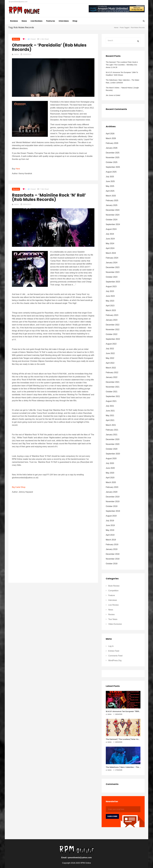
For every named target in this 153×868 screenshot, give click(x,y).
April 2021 (110, 420)
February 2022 (112, 372)
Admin (16, 54)
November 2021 (113, 387)
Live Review (113, 605)
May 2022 (110, 358)
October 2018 (112, 564)
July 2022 (110, 349)
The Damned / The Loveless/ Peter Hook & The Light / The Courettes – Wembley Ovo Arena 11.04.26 (122, 65)
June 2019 (110, 525)
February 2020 (112, 487)
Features (51, 21)
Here (18, 169)
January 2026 (112, 148)
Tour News (113, 619)
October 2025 (112, 162)
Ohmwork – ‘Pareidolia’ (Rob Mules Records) (49, 47)
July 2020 (110, 463)
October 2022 (112, 334)
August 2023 (111, 286)
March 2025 (111, 196)
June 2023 (110, 296)
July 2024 (110, 234)
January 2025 (112, 205)
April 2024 (110, 248)
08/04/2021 (27, 204)
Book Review (114, 586)
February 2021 (112, 430)
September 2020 (113, 454)
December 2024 (113, 210)
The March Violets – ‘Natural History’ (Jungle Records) (122, 89)
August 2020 (111, 458)
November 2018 (113, 559)
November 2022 (113, 329)
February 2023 (112, 315)
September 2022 (113, 339)
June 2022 (110, 353)
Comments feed (115, 656)
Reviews (14, 21)
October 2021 (112, 392)
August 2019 (111, 516)
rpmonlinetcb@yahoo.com (18, 2)
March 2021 (111, 425)
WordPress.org (115, 660)
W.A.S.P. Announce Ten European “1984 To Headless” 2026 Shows (122, 74)
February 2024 (112, 258)
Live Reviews (37, 21)
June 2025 (110, 181)
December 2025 (113, 153)
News (24, 21)
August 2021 (111, 401)
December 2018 (113, 554)
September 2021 (113, 396)
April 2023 (110, 306)
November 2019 (113, 501)
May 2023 (110, 301)
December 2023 (113, 267)
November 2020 (113, 444)
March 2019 (111, 540)
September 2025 (113, 167)
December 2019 (113, 497)
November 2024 (113, 215)
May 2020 (110, 473)
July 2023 (110, 291)
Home (116, 28)
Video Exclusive (115, 624)
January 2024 (112, 263)
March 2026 (111, 138)
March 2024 (111, 253)
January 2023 (112, 320)
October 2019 (112, 506)
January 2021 (112, 435)
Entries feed (114, 651)
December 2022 (113, 325)
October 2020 (112, 449)
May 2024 (110, 243)
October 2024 (112, 220)
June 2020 (110, 468)
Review (16, 39)
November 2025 (113, 157)
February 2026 (112, 143)
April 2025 (110, 191)
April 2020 (110, 478)
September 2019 (113, 511)
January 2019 (112, 549)
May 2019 (110, 530)
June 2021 (110, 411)
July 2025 (110, 177)
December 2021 (113, 382)
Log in (111, 646)
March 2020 (111, 482)
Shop (75, 21)
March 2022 (111, 368)
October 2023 (112, 277)
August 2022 (111, 344)
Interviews (64, 21)
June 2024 (110, 239)
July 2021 (110, 406)
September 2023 (113, 282)
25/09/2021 (27, 54)
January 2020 (112, 492)
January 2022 (112, 377)
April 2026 (110, 134)
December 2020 (113, 439)
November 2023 (113, 272)
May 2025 (110, 186)
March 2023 (111, 310)
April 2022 (110, 363)
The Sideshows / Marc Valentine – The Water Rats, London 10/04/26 (123, 81)
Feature (112, 595)
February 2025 (112, 200)
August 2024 (111, 229)
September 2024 (113, 224)
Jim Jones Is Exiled (113, 95)
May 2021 (110, 415)
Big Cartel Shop (19, 487)
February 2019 (112, 544)
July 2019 (110, 521)
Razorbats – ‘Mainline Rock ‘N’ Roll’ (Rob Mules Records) (49, 197)
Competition (113, 591)
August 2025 (111, 172)
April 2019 (110, 535)
